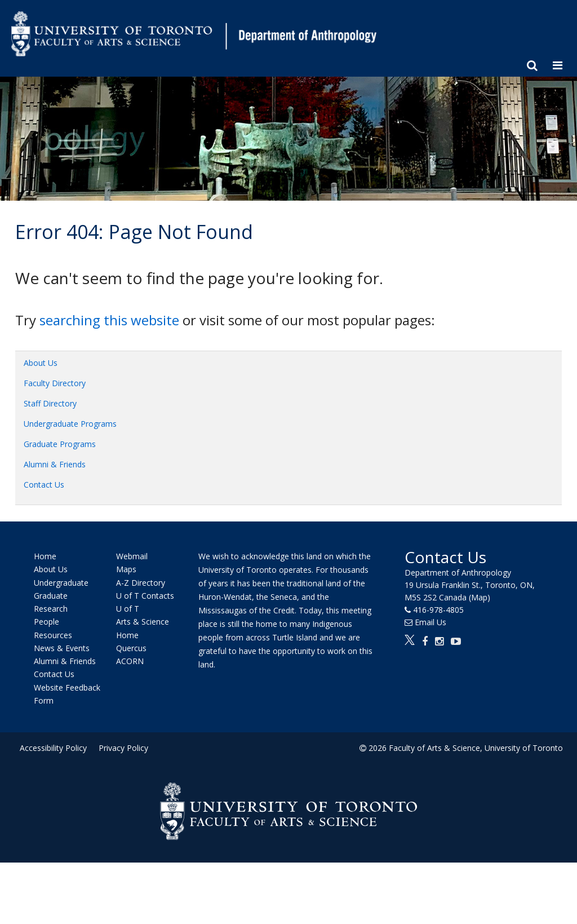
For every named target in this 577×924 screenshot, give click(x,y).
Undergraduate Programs (70, 424)
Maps (126, 570)
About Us (41, 363)
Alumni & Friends (55, 464)
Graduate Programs (60, 444)
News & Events (62, 648)
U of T (128, 609)
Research (51, 609)
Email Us (430, 622)
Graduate (51, 596)
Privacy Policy (123, 748)
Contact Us (44, 485)
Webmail (132, 556)
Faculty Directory (55, 383)
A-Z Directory (141, 583)
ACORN (130, 661)
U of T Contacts (145, 596)
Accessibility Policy (53, 748)
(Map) (480, 597)
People (46, 622)
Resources (53, 635)
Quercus (131, 648)
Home (45, 556)
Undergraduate (61, 583)
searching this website (109, 320)
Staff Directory (50, 403)
